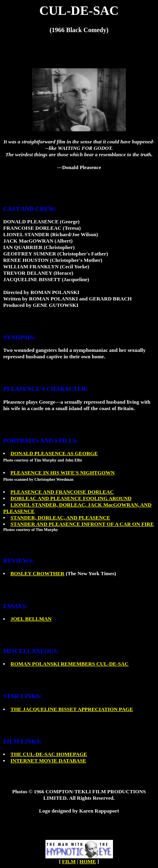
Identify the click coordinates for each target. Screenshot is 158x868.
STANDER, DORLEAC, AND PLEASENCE (60, 518)
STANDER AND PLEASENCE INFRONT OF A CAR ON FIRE (82, 524)
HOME (88, 861)
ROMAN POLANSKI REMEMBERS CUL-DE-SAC (70, 664)
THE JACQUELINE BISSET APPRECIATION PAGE (72, 709)
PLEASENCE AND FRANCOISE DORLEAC (62, 492)
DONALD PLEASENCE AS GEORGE (54, 453)
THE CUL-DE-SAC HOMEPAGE (49, 754)
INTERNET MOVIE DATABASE (48, 761)
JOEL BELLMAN (31, 619)
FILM (69, 861)
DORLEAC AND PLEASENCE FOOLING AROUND (71, 498)
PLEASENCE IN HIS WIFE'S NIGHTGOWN (63, 473)
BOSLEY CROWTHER (37, 573)
